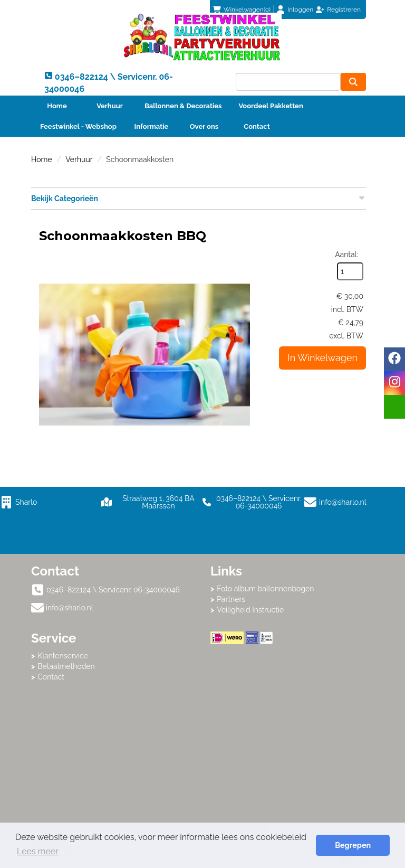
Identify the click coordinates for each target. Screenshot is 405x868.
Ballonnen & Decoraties (183, 106)
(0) (242, 10)
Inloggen (300, 10)
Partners (231, 599)
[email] (394, 407)
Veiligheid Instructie (250, 610)
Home (57, 106)
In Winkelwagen (322, 358)
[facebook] (394, 359)
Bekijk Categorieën (199, 198)
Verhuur (110, 106)
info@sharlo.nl (343, 502)
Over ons (204, 126)
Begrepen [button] (353, 845)
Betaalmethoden (66, 666)
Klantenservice (63, 656)
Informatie (152, 126)
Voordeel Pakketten (271, 106)
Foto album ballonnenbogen (265, 589)
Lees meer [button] (38, 851)
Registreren (344, 10)
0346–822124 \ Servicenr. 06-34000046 (252, 502)
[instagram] (394, 383)
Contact (257, 126)
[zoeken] (353, 82)
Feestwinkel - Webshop (78, 126)
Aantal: (346, 254)
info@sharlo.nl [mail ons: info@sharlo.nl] (70, 608)
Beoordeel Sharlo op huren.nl (292, 702)
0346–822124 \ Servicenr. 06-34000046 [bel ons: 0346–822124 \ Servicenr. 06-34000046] (113, 590)
